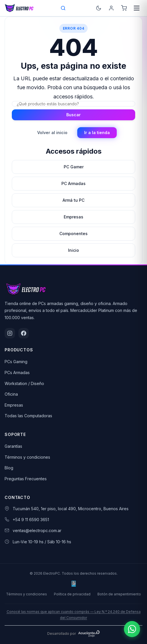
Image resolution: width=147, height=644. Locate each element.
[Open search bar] (63, 8)
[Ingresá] (111, 8)
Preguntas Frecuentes (26, 479)
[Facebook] (24, 333)
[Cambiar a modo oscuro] (99, 8)
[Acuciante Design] (89, 634)
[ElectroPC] (19, 8)
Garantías (13, 446)
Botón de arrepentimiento (119, 594)
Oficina (11, 394)
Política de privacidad (72, 594)
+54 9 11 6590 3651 (31, 520)
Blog (9, 468)
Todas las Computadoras (28, 416)
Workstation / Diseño (24, 383)
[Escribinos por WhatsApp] (132, 629)
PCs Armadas (17, 373)
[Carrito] (124, 8)
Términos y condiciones (27, 457)
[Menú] (137, 8)
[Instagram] (10, 333)
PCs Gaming (16, 362)
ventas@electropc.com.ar (37, 530)
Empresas (14, 405)
